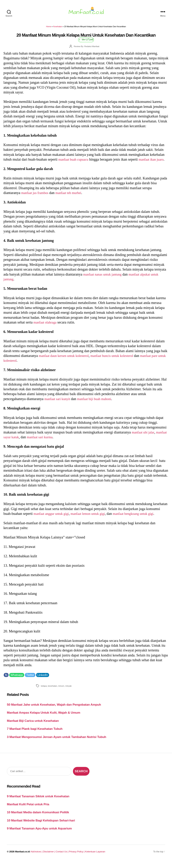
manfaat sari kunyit (58, 406)
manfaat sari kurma (55, 444)
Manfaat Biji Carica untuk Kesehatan (33, 728)
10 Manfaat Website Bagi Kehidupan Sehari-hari (41, 827)
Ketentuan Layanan (95, 858)
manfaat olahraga (46, 329)
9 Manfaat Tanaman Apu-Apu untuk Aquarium (39, 835)
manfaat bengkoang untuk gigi (141, 521)
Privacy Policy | (77, 858)
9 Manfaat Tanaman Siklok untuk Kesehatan (38, 803)
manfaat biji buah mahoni (98, 406)
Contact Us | (62, 858)
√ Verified (86, 41)
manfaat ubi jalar (144, 439)
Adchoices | (37, 858)
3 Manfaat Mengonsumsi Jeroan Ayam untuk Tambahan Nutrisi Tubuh (57, 744)
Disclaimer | (49, 858)
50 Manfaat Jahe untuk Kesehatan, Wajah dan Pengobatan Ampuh (54, 711)
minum (61, 693)
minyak (68, 693)
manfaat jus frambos (36, 200)
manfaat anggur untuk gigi (53, 521)
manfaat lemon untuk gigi (92, 521)
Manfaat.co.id (23, 858)
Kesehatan (58, 29)
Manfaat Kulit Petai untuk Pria (28, 811)
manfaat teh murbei (72, 200)
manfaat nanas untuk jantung (104, 281)
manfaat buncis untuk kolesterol (118, 363)
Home (49, 29)
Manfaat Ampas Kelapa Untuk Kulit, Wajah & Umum (44, 720)
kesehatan (52, 693)
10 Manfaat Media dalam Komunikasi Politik (38, 819)
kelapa (44, 693)
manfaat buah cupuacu (75, 161)
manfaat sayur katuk (18, 444)
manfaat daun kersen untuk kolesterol (66, 363)
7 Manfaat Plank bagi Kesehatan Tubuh (35, 736)
